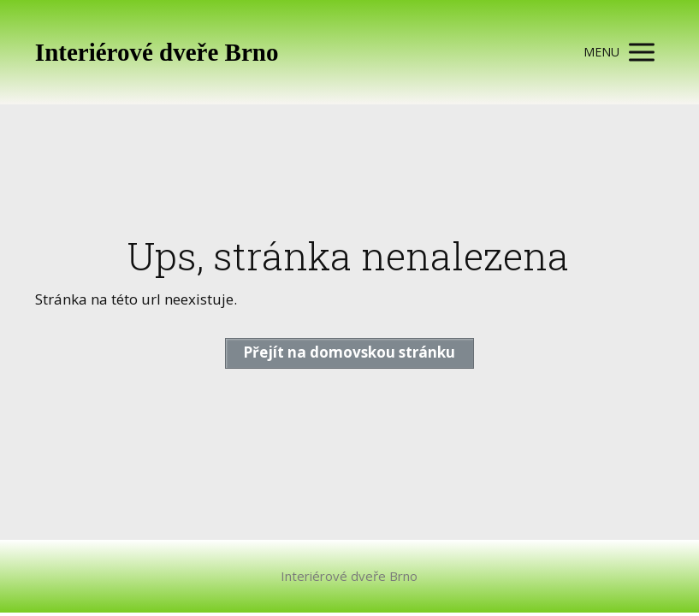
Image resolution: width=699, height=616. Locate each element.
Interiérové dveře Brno (157, 53)
